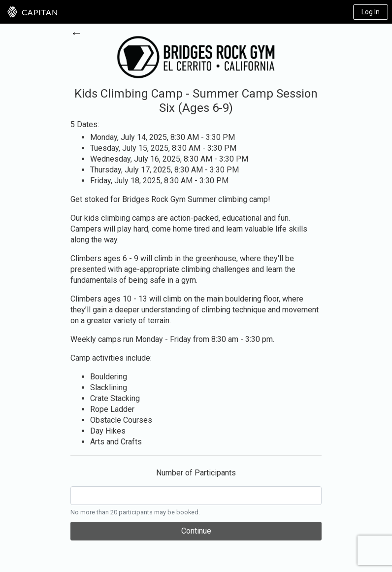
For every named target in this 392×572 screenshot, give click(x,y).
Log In (371, 12)
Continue (196, 531)
